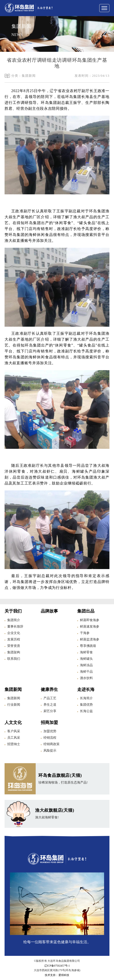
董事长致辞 (15, 626)
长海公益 (86, 711)
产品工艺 (50, 698)
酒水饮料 (86, 678)
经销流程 (50, 738)
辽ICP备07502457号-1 (57, 966)
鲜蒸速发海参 (90, 626)
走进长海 (86, 689)
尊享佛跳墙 (88, 646)
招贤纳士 (14, 744)
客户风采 (14, 731)
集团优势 (86, 705)
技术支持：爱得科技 (57, 975)
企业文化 (14, 633)
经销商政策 (52, 744)
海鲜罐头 (86, 659)
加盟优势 (50, 731)
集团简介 (14, 620)
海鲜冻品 (86, 665)
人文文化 (13, 722)
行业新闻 (14, 705)
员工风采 (14, 738)
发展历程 (14, 639)
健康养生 (49, 689)
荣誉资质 (14, 646)
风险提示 (50, 751)
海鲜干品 (86, 672)
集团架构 (14, 652)
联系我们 (14, 659)
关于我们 (13, 611)
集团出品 (86, 611)
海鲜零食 (86, 652)
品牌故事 (49, 611)
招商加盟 (49, 722)
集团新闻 (13, 689)
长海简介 (86, 698)
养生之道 (50, 705)
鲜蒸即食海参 (90, 620)
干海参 (85, 633)
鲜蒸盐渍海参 (90, 639)
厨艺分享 (50, 711)
